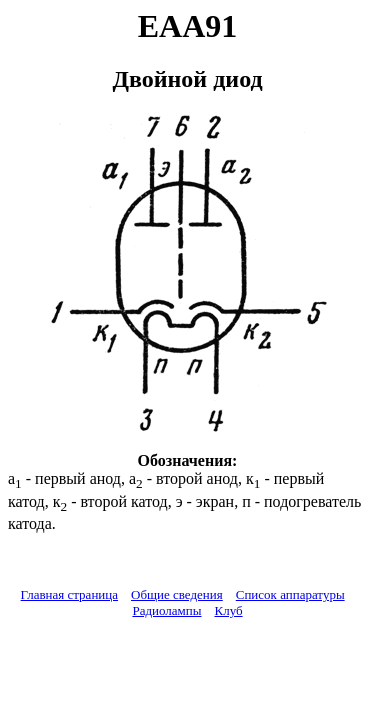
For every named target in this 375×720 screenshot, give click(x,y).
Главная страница (69, 594)
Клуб (228, 610)
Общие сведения (177, 594)
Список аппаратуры (290, 594)
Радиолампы (166, 610)
